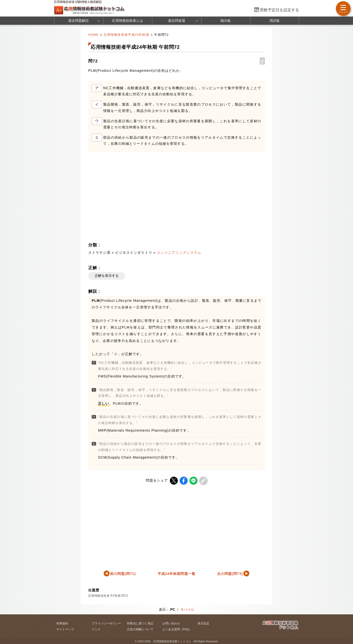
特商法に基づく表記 (140, 623)
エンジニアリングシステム (179, 253)
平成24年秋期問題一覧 (176, 574)
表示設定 (203, 623)
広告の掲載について (140, 629)
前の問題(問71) (123, 574)
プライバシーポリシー (106, 623)
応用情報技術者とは (127, 21)
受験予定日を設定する (279, 10)
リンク (96, 629)
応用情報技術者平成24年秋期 (126, 35)
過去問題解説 (78, 21)
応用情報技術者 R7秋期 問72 (108, 596)
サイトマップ (65, 629)
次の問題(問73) (230, 574)
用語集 (275, 21)
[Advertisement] (131, 199)
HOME (93, 35)
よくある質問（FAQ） (177, 629)
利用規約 (62, 623)
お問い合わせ (171, 623)
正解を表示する (107, 276)
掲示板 (226, 21)
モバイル (187, 609)
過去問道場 (176, 21)
